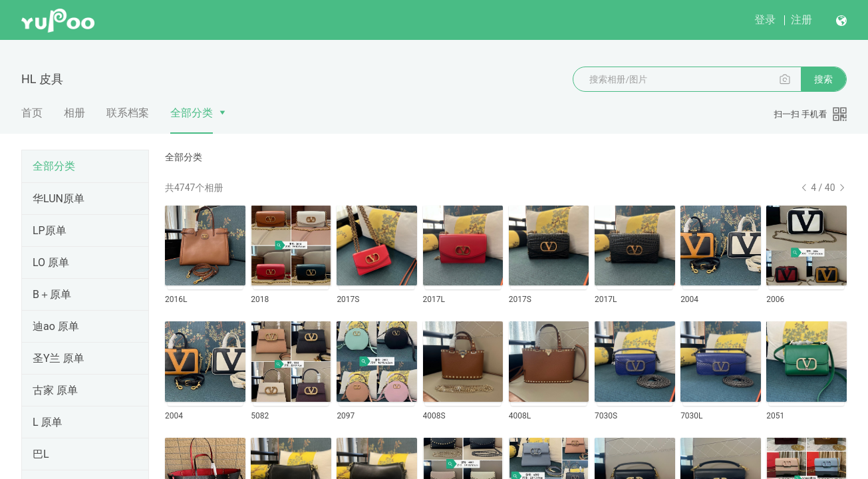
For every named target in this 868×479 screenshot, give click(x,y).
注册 (801, 20)
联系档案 (128, 113)
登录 (765, 20)
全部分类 (192, 113)
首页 (32, 113)
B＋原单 (52, 294)
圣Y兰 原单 (59, 358)
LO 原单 (51, 262)
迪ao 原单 (56, 326)
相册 (74, 113)
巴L (41, 454)
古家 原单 (55, 390)
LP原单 (50, 231)
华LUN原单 (59, 199)
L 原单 (48, 422)
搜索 (823, 79)
